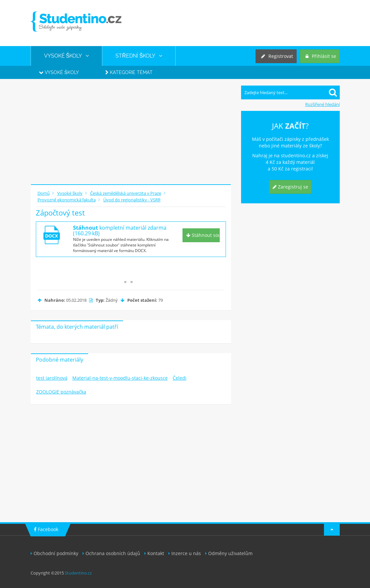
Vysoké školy (59, 72)
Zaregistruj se (290, 187)
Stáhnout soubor (203, 235)
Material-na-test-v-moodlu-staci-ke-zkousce (120, 378)
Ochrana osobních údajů (111, 553)
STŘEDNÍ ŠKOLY (139, 56)
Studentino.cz (78, 573)
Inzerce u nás (185, 553)
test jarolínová (52, 378)
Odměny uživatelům (229, 553)
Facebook (46, 529)
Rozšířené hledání (322, 104)
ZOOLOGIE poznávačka (61, 392)
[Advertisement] (131, 132)
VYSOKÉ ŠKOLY (67, 56)
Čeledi (180, 378)
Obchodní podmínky (54, 553)
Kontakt (154, 553)
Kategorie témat (129, 72)
